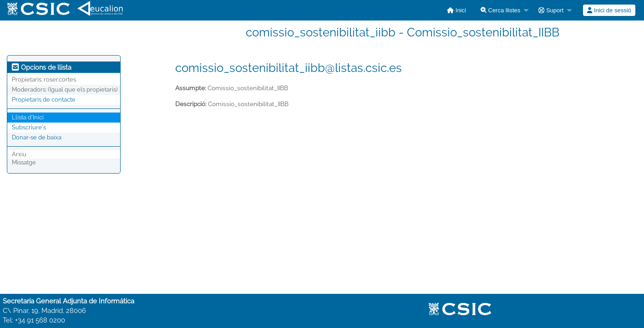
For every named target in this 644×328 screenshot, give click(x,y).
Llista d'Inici (28, 117)
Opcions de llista (42, 67)
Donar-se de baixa (37, 137)
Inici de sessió (609, 10)
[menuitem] (456, 10)
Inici (456, 10)
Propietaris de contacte (44, 100)
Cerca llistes (500, 10)
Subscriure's (29, 127)
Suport (551, 10)
